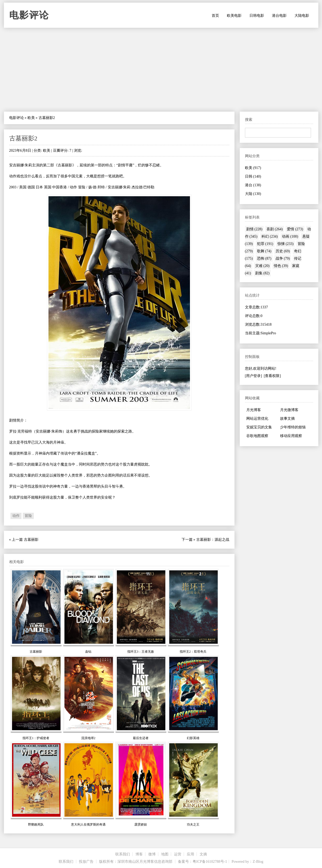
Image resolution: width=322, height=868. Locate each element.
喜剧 (275, 229)
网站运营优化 (257, 419)
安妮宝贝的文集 (259, 427)
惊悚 (286, 244)
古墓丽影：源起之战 (213, 540)
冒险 (28, 516)
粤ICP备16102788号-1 (210, 862)
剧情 (254, 229)
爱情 (295, 229)
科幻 (270, 236)
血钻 (88, 652)
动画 (290, 236)
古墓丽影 (31, 540)
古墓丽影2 (23, 138)
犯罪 (265, 244)
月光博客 (254, 410)
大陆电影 (302, 16)
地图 (165, 854)
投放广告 (86, 862)
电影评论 (29, 15)
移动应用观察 (291, 436)
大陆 (253, 194)
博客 (139, 854)
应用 (190, 854)
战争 (283, 258)
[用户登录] (253, 376)
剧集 (262, 273)
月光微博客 (289, 410)
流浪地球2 (88, 738)
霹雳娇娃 (141, 825)
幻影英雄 (193, 738)
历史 (283, 251)
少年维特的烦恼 (293, 427)
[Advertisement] (161, 70)
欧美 (31, 118)
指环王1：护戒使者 (36, 738)
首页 (215, 16)
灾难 (262, 266)
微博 (152, 854)
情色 (281, 266)
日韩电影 (257, 16)
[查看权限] (272, 376)
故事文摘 (287, 419)
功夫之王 (193, 825)
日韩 (253, 176)
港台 (253, 185)
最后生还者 (141, 738)
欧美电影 (234, 16)
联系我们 (123, 854)
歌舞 (264, 251)
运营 (178, 854)
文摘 (203, 854)
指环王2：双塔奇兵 (193, 652)
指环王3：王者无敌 (141, 652)
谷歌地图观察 (257, 436)
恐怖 (264, 258)
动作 (16, 516)
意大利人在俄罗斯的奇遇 (88, 825)
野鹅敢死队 (36, 825)
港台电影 (279, 16)
